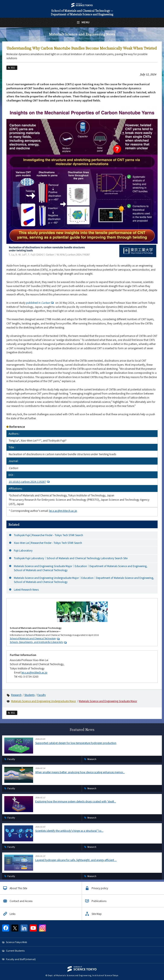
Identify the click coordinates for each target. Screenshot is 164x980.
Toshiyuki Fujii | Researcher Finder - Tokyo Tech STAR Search (48, 535)
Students (29, 695)
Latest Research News (26, 589)
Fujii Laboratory (23, 550)
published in (40, 303)
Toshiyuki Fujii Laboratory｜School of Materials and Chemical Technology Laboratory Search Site (71, 558)
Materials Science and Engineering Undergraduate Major (44, 701)
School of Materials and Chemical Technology (33, 638)
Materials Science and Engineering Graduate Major (108, 701)
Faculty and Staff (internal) (21, 959)
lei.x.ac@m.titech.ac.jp (63, 511)
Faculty (42, 695)
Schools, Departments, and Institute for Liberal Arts (36, 642)
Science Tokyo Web (16, 942)
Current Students (15, 951)
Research (16, 695)
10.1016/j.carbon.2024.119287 (30, 482)
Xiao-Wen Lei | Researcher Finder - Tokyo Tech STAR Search (48, 543)
